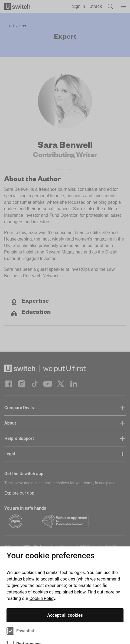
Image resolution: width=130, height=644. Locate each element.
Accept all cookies (65, 615)
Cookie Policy (42, 598)
